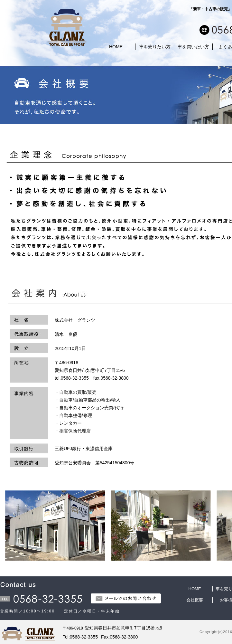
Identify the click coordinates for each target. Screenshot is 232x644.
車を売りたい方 (155, 47)
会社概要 (195, 600)
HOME (116, 47)
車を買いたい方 (193, 47)
